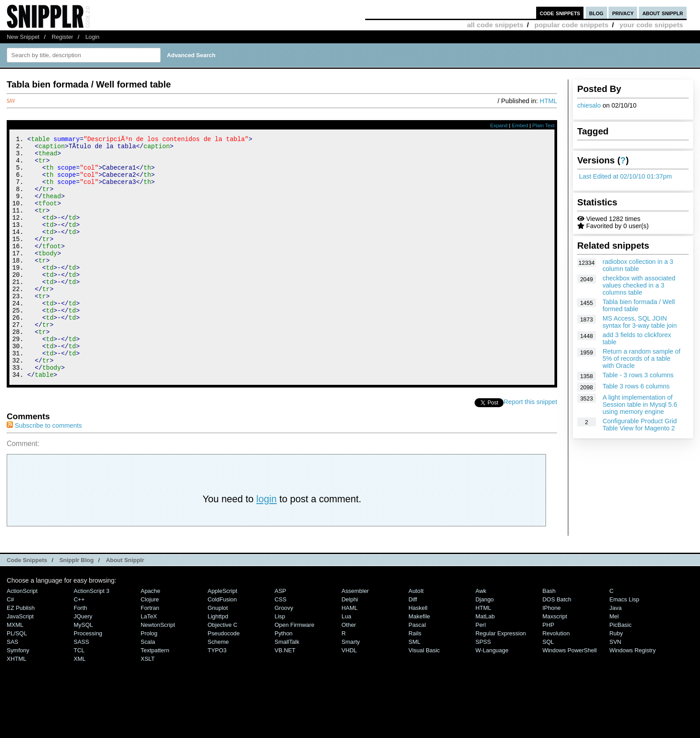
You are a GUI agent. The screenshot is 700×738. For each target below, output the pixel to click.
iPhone (552, 653)
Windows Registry (633, 696)
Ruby (616, 679)
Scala (148, 687)
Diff (413, 645)
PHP (548, 670)
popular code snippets (571, 25)
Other (349, 670)
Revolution (556, 679)
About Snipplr (125, 606)
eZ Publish (21, 653)
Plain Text (543, 125)
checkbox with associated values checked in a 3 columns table (639, 285)
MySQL (83, 670)
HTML (548, 101)
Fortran (150, 653)
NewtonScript (158, 670)
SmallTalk (287, 687)
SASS (81, 687)
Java (615, 653)
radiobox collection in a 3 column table (638, 265)
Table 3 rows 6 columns (636, 386)
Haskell (418, 653)
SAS (12, 687)
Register (62, 37)
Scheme (218, 687)
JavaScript (20, 662)
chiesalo (589, 105)
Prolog (149, 679)
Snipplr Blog (77, 606)
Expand (499, 125)
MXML (15, 670)
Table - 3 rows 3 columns (638, 375)
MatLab (485, 662)
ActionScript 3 (92, 636)
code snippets (560, 13)
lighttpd (218, 662)
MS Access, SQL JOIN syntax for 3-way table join (640, 322)
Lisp (280, 662)
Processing (88, 679)
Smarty (351, 687)
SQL (548, 687)
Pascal (417, 670)
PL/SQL (17, 679)
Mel (614, 662)
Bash (549, 636)
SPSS (483, 687)
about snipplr (663, 13)
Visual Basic (424, 696)
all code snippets (495, 25)
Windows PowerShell (570, 696)
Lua (346, 662)
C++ (79, 645)
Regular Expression (501, 679)
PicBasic (621, 670)
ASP (280, 636)
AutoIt (416, 636)
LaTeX (149, 662)
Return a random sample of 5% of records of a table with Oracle (642, 359)
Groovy (284, 653)
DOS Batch (557, 645)
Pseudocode (224, 679)
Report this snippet (530, 447)
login (267, 544)
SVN (615, 687)
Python (283, 679)
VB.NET (285, 696)
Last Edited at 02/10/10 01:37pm (625, 176)
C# (10, 645)
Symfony (18, 696)
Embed (520, 125)
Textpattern (155, 696)
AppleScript (222, 636)
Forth (80, 653)
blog (596, 13)
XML (80, 704)
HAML (350, 653)
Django (485, 645)
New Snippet (23, 37)
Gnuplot (218, 653)
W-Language (492, 696)
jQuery (83, 662)
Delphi (350, 645)
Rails (415, 679)
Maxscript (555, 662)
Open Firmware (294, 670)
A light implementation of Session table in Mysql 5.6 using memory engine (640, 404)
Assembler (355, 636)
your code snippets (651, 25)
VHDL (349, 696)
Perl (481, 670)
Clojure (150, 645)
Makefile (419, 662)
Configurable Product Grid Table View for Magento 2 (640, 425)
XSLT (148, 704)
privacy (623, 13)
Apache (150, 636)
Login (92, 37)
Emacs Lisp (624, 645)
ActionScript (22, 636)
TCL (79, 696)
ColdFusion (222, 645)
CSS (281, 645)
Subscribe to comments (44, 471)
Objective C (223, 670)
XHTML (17, 704)
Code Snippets (27, 606)
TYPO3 (217, 696)
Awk (481, 636)
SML (415, 687)
